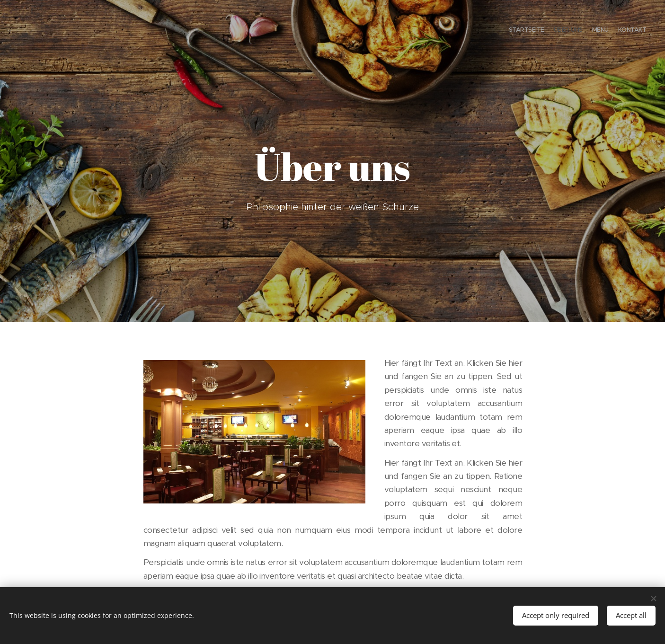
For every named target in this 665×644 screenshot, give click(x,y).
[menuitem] (619, 31)
